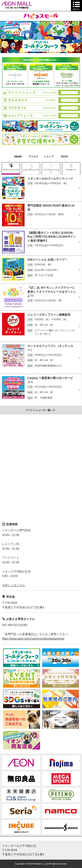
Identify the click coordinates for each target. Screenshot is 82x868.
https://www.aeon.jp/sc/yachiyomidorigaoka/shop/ (33, 639)
